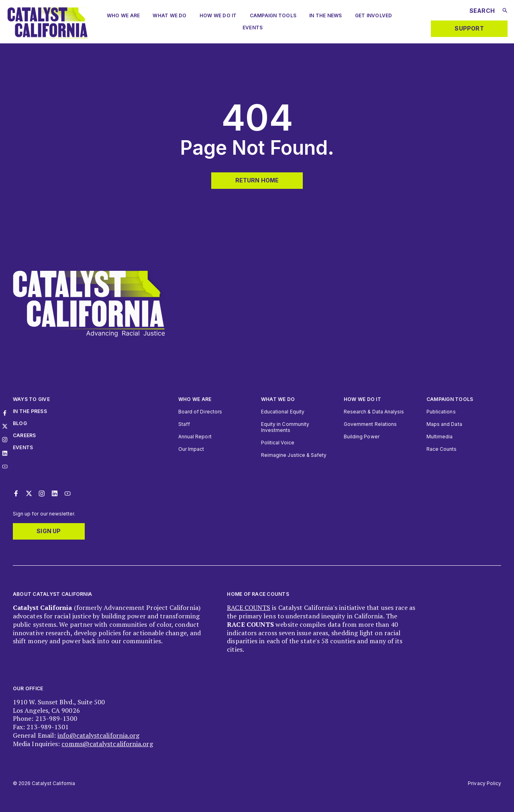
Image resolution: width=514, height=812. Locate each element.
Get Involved (374, 15)
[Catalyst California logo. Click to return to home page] (47, 36)
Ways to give (31, 399)
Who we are (123, 15)
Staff (184, 424)
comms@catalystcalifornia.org (107, 744)
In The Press (30, 411)
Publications (441, 412)
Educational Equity (283, 412)
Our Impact (191, 449)
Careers (24, 435)
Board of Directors (200, 412)
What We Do (169, 15)
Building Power (362, 437)
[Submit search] (505, 10)
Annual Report (195, 437)
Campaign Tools (273, 15)
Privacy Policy (484, 783)
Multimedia (440, 437)
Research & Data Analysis (374, 412)
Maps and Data (444, 424)
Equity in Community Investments (285, 427)
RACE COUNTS (249, 607)
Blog (20, 423)
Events (253, 28)
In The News (326, 15)
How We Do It (218, 15)
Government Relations (370, 424)
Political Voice (278, 443)
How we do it (362, 399)
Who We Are (195, 399)
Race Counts (442, 449)
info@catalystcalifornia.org (98, 735)
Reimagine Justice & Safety (294, 455)
